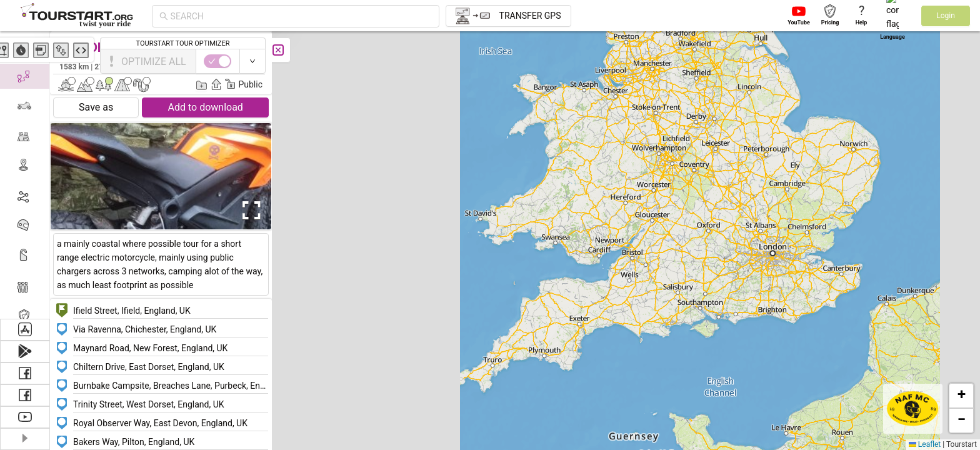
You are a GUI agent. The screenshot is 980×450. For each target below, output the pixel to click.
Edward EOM (237, 66)
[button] (767, 278)
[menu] (25, 175)
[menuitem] (25, 46)
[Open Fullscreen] (249, 211)
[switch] (926, 61)
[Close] (278, 50)
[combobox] (301, 16)
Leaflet (925, 444)
